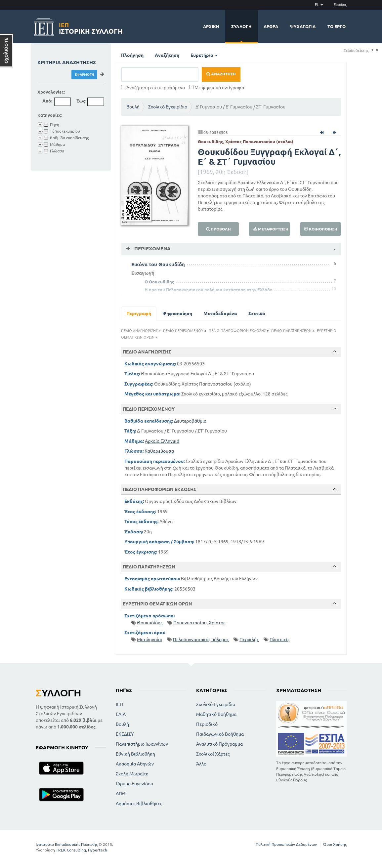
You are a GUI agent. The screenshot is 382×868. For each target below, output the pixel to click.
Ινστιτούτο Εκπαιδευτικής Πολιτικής (67, 844)
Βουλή (133, 107)
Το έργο (337, 26)
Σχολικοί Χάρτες (213, 754)
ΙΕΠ (119, 704)
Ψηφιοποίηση (177, 313)
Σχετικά (257, 313)
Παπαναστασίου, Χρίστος (199, 623)
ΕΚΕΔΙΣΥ (125, 734)
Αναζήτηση (167, 55)
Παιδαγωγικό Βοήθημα (220, 734)
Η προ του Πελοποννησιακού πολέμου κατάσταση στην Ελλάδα (209, 290)
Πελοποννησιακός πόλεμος (201, 640)
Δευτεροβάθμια (190, 421)
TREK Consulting (71, 850)
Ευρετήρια (204, 55)
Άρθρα (271, 26)
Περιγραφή (139, 313)
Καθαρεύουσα (159, 451)
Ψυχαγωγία (303, 26)
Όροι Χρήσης (335, 844)
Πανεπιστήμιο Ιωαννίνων (142, 744)
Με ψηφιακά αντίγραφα (217, 88)
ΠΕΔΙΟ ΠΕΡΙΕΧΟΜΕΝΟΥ (183, 331)
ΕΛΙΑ (121, 714)
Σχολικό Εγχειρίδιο (168, 107)
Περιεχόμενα (152, 248)
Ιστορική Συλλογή (91, 27)
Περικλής (249, 640)
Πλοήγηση (132, 55)
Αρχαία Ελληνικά (162, 441)
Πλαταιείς (279, 640)
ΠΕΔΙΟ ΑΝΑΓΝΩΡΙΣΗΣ (139, 331)
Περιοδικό (207, 724)
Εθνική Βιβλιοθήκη (135, 754)
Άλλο (201, 764)
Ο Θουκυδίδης (159, 282)
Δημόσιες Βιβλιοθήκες (139, 804)
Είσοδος (340, 5)
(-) (377, 50)
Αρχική (211, 26)
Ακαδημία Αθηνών (135, 764)
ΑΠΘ (121, 794)
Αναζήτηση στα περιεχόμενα (153, 88)
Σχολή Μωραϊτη (132, 774)
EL (319, 5)
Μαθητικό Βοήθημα (216, 714)
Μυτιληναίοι (149, 640)
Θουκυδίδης (150, 623)
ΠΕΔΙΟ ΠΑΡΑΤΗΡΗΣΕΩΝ (291, 331)
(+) (372, 50)
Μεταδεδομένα (220, 313)
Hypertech (98, 850)
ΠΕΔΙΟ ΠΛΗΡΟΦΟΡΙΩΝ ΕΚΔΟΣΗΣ (237, 331)
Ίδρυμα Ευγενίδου (134, 784)
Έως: (81, 101)
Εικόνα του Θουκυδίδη (158, 264)
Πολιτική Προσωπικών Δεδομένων (286, 844)
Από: (47, 101)
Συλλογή (241, 26)
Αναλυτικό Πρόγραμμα (219, 744)
